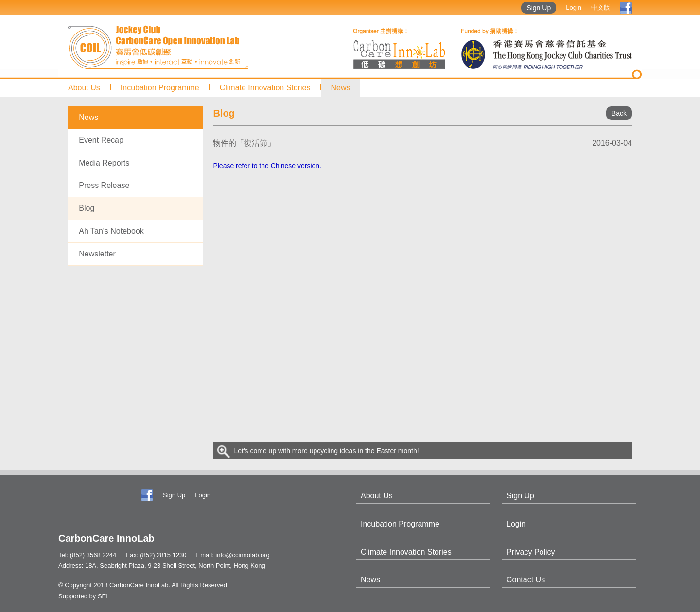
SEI (103, 596)
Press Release (104, 185)
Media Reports (104, 163)
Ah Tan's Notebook (111, 231)
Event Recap (101, 140)
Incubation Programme (160, 88)
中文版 (601, 8)
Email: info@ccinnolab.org (233, 555)
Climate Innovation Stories (265, 88)
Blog (87, 208)
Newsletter (97, 254)
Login (574, 8)
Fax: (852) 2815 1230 (156, 555)
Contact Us (526, 580)
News (340, 88)
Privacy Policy (531, 552)
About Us (84, 88)
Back (619, 113)
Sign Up (539, 8)
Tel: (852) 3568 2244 (87, 555)
